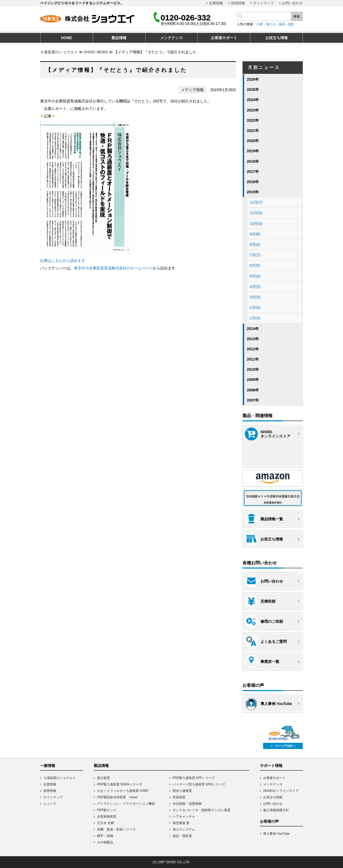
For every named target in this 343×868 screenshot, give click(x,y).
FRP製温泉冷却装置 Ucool (117, 797)
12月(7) (256, 202)
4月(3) (255, 287)
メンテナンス (273, 784)
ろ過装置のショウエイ (59, 52)
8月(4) (255, 244)
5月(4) (255, 276)
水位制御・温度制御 (187, 804)
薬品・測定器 (182, 836)
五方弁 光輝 (105, 823)
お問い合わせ (292, 3)
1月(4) (255, 318)
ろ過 (259, 24)
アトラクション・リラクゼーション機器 (126, 804)
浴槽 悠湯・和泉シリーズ (116, 829)
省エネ (271, 24)
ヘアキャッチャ (184, 817)
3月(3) (255, 297)
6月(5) (255, 265)
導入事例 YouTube (276, 834)
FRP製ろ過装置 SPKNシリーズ (120, 784)
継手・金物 (105, 836)
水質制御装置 (107, 817)
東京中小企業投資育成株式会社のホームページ (113, 268)
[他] (291, 24)
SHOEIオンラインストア (281, 791)
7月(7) (255, 255)
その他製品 (105, 842)
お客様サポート (274, 778)
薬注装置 (103, 778)
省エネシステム (184, 829)
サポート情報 (271, 766)
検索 (297, 16)
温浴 (282, 24)
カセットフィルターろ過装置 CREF (123, 791)
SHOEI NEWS (96, 52)
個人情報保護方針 (276, 810)
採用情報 (238, 3)
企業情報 (216, 3)
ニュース (50, 804)
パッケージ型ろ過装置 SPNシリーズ (199, 784)
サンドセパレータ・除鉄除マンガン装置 (202, 810)
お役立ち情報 (273, 797)
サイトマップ (263, 3)
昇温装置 (179, 797)
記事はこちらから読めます (63, 261)
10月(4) (256, 224)
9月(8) (255, 234)
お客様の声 (269, 821)
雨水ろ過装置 (182, 791)
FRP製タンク (107, 810)
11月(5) (256, 213)
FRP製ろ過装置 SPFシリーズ (194, 778)
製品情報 (101, 766)
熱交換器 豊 (181, 823)
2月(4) (255, 307)
